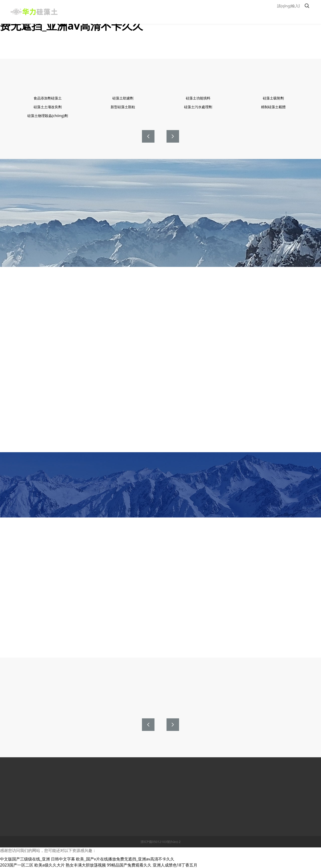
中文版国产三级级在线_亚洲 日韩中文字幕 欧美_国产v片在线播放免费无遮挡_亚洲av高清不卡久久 (87, 859)
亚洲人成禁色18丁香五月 (175, 865)
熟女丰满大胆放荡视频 (86, 865)
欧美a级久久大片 (50, 865)
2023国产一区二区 (17, 865)
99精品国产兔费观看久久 (129, 865)
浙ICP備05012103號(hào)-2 (160, 842)
